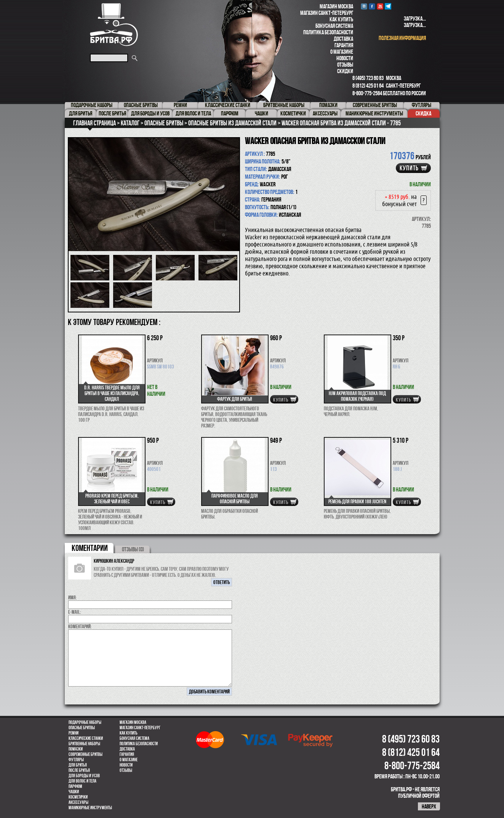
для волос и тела (82, 781)
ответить (222, 582)
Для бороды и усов (84, 776)
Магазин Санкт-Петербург (327, 13)
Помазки (76, 749)
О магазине (342, 52)
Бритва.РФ (114, 25)
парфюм (75, 786)
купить (409, 168)
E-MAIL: (75, 612)
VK (364, 6)
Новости (345, 58)
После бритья (79, 770)
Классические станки (86, 738)
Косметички (78, 797)
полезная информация (402, 38)
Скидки (345, 71)
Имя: (73, 597)
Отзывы (345, 65)
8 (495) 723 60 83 (368, 78)
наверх (429, 806)
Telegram (388, 6)
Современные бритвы (86, 754)
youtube (380, 6)
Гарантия (344, 45)
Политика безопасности (328, 32)
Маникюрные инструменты (90, 808)
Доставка (343, 39)
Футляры (76, 760)
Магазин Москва (336, 6)
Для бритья (78, 765)
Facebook (372, 6)
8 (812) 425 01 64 (368, 86)
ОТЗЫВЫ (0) (133, 549)
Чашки (74, 792)
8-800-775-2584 (367, 93)
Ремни (74, 733)
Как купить (341, 19)
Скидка (423, 113)
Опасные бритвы (82, 728)
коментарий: (80, 626)
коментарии (90, 548)
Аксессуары (78, 802)
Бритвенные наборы (84, 744)
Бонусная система (334, 26)
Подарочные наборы (85, 722)
